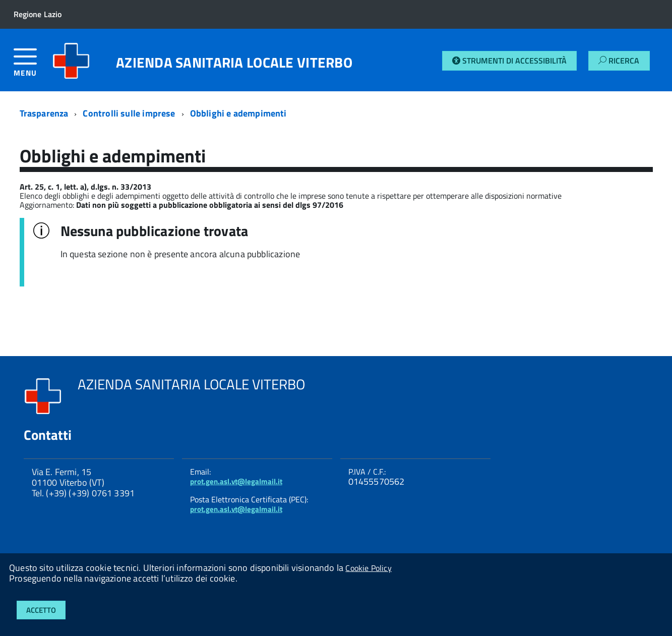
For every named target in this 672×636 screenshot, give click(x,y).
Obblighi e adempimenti (238, 113)
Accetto (41, 610)
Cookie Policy (368, 568)
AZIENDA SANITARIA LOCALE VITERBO (234, 63)
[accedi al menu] (33, 66)
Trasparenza (44, 113)
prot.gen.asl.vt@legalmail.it (236, 481)
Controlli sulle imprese (129, 113)
